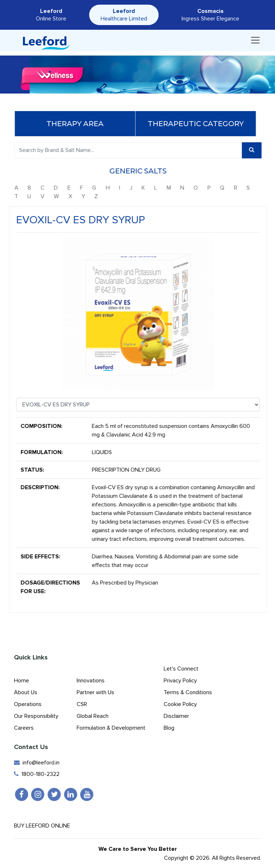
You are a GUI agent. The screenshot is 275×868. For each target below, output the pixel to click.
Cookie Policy (180, 704)
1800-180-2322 (37, 774)
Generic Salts (140, 171)
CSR (82, 704)
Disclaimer (176, 716)
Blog (169, 728)
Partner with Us (95, 692)
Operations (28, 704)
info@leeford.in (37, 763)
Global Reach (93, 716)
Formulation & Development (111, 728)
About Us (26, 692)
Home (21, 681)
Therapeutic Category (198, 124)
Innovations (91, 681)
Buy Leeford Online (48, 826)
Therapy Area (77, 124)
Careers (24, 728)
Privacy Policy (180, 681)
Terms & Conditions (188, 692)
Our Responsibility (36, 716)
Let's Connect (181, 669)
